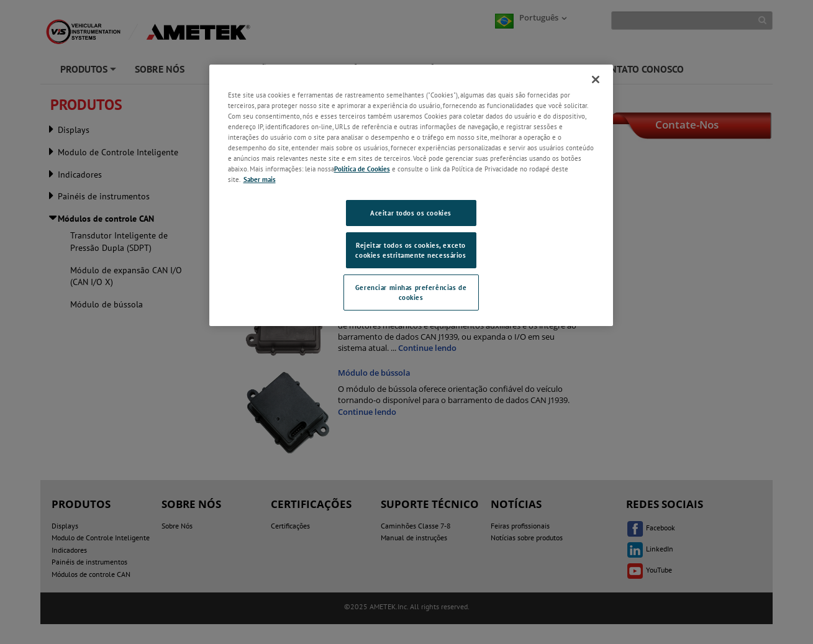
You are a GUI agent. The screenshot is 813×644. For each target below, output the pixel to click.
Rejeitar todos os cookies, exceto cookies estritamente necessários (411, 250)
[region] (411, 195)
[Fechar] (596, 79)
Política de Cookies (362, 169)
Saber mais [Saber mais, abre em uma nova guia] (260, 179)
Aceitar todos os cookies (411, 213)
